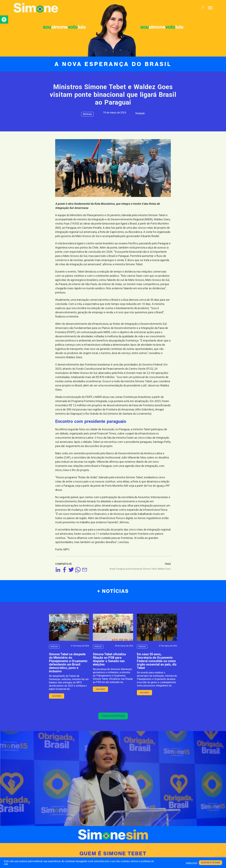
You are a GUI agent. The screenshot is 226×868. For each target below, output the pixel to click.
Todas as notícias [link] (113, 716)
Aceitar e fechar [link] (210, 863)
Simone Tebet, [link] (150, 569)
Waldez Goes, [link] (164, 569)
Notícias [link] (87, 114)
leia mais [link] (57, 696)
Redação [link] (140, 113)
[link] (4, 20)
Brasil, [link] (113, 569)
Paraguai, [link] (121, 569)
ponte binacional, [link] (134, 569)
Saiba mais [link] (192, 863)
